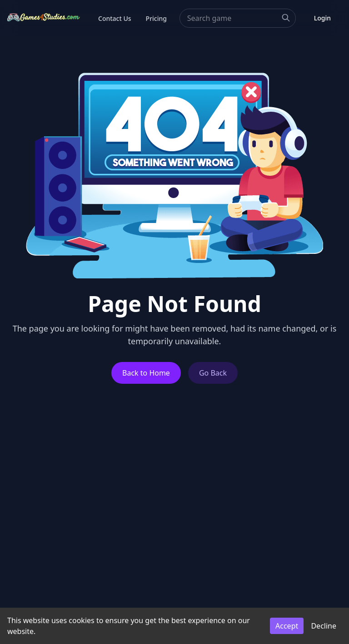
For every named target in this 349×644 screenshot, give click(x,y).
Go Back (213, 373)
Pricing (156, 18)
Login (322, 18)
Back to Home (146, 373)
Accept (287, 626)
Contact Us (115, 18)
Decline (324, 626)
